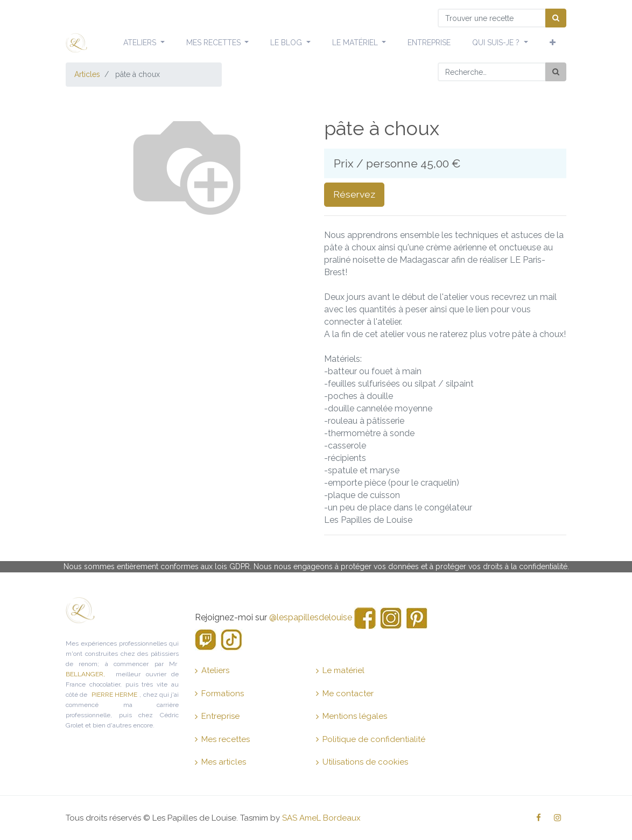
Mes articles (220, 762)
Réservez (354, 194)
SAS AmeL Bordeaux (321, 818)
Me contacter (345, 694)
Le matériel (340, 670)
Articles (87, 74)
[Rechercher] (556, 72)
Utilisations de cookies (362, 762)
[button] (553, 43)
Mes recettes (222, 739)
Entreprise (217, 716)
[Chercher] (556, 18)
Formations (219, 694)
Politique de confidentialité (371, 739)
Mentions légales (352, 716)
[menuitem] (429, 43)
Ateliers (212, 670)
